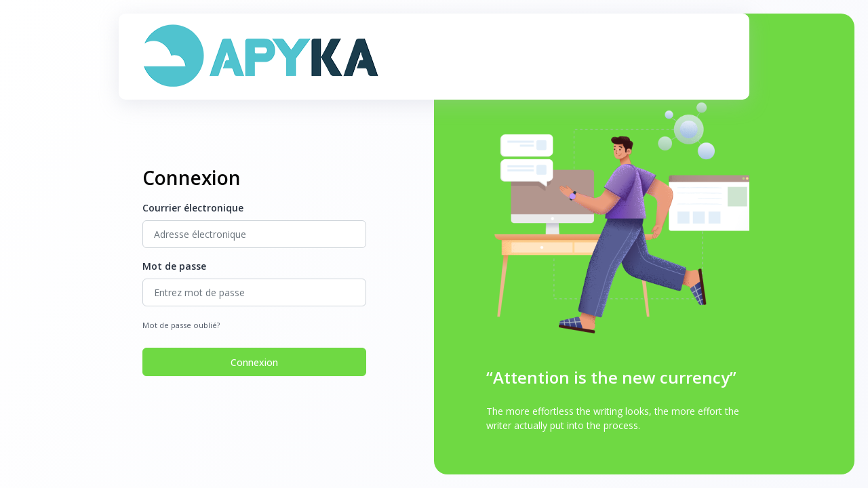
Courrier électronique (193, 208)
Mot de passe (174, 266)
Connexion (254, 362)
